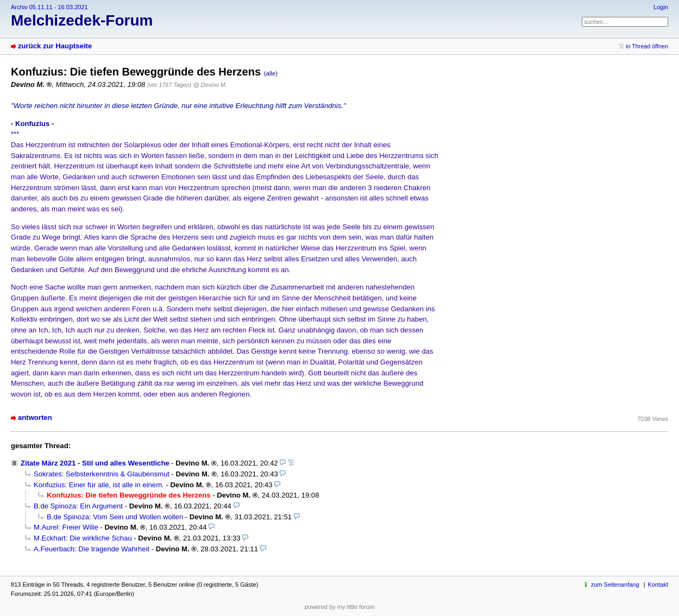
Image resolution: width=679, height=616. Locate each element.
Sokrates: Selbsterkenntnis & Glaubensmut (102, 474)
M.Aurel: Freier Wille (66, 527)
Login (661, 7)
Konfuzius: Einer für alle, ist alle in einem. (99, 485)
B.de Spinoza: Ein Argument (78, 506)
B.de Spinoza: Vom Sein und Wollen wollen (115, 517)
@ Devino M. (210, 85)
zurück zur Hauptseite (55, 46)
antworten (35, 417)
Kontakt (658, 584)
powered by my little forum (340, 607)
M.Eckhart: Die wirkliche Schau (83, 538)
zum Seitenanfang (615, 584)
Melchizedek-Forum (82, 20)
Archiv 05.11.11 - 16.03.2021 (49, 7)
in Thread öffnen (647, 46)
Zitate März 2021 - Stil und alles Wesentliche (95, 463)
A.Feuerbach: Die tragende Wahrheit (92, 549)
